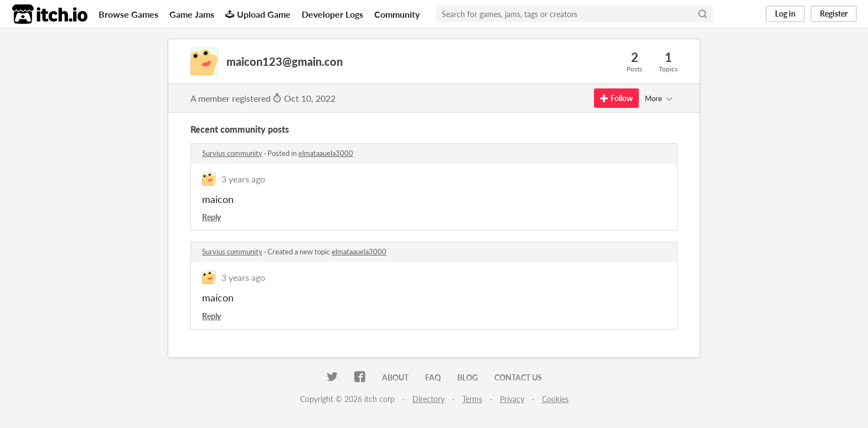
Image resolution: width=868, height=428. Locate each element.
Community (397, 14)
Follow (616, 98)
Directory (428, 399)
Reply (211, 217)
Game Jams (192, 14)
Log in (785, 14)
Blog (467, 377)
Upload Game (258, 14)
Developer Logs (332, 14)
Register (834, 14)
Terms (472, 399)
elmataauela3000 (326, 153)
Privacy (512, 399)
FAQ (433, 377)
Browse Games (128, 14)
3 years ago (243, 179)
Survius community (232, 153)
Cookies (555, 399)
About (395, 377)
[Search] (702, 14)
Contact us (518, 377)
